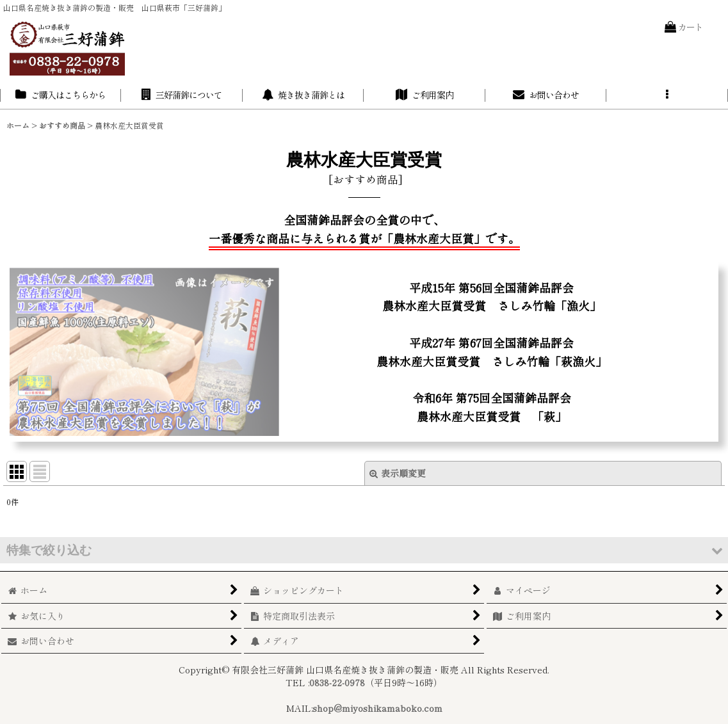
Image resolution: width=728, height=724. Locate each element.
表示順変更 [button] (398, 473)
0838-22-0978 (337, 682)
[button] (667, 95)
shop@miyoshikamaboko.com (377, 708)
